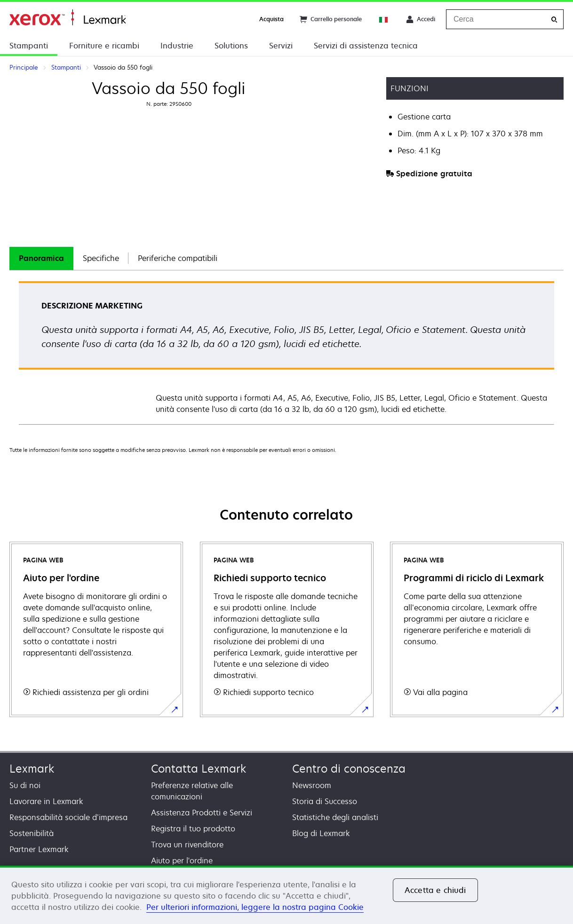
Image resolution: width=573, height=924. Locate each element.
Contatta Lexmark (199, 769)
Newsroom (312, 785)
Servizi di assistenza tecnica (366, 46)
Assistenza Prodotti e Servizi (202, 813)
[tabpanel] (286, 352)
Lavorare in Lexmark (46, 801)
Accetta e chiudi (435, 890)
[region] (286, 895)
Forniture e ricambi (104, 46)
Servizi (281, 46)
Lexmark (32, 769)
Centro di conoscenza (349, 769)
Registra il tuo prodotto (193, 829)
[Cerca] (554, 20)
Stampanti (29, 46)
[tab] (41, 258)
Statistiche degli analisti (335, 817)
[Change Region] (384, 19)
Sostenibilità (32, 833)
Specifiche (101, 258)
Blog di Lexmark (321, 833)
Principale (68, 18)
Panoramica (41, 258)
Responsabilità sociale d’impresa (68, 817)
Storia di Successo (325, 801)
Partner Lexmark (39, 849)
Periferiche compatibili (178, 258)
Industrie (177, 46)
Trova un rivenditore (187, 845)
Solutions (231, 46)
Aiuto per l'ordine (182, 861)
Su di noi (25, 785)
